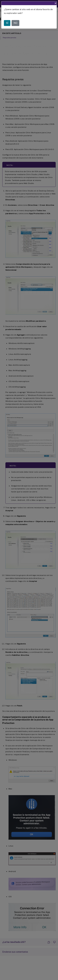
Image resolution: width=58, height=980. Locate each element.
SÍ (7, 23)
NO (15, 23)
